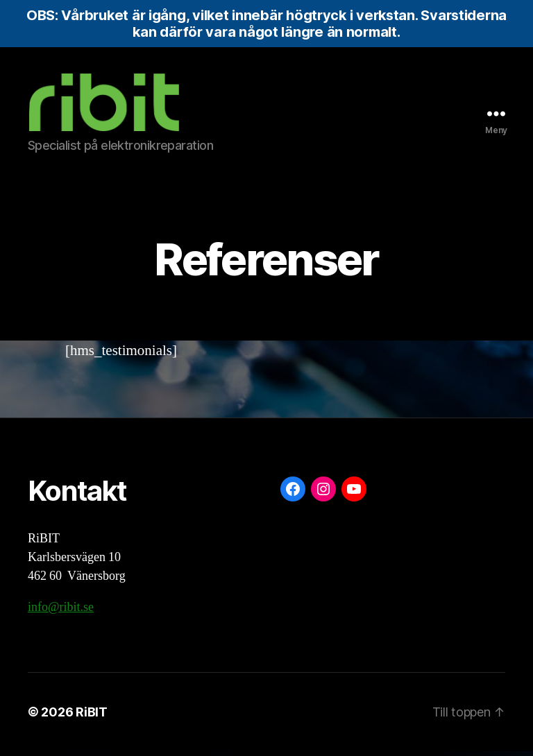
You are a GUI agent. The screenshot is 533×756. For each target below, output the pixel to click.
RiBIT (92, 717)
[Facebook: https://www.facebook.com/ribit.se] (293, 494)
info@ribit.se (61, 612)
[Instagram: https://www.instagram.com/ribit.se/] (323, 494)
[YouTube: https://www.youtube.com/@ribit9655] (354, 494)
